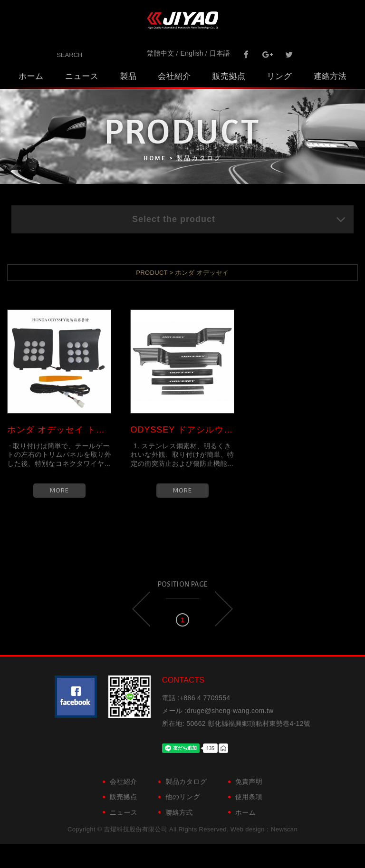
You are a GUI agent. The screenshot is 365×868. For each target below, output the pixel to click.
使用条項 (249, 797)
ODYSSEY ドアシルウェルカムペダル (182, 430)
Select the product (239, 219)
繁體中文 (160, 53)
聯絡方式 (179, 812)
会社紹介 (174, 76)
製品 (129, 76)
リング (279, 76)
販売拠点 (229, 76)
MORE (59, 490)
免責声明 (249, 781)
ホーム (31, 76)
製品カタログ (186, 781)
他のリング (183, 797)
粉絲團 (76, 697)
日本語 (220, 53)
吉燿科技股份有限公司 (182, 20)
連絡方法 (330, 76)
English (192, 53)
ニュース (82, 76)
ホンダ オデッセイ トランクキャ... (59, 430)
